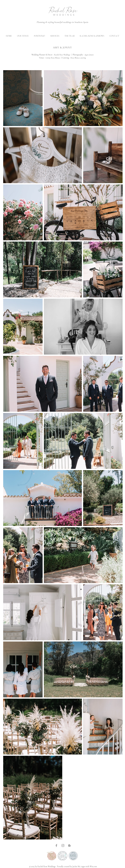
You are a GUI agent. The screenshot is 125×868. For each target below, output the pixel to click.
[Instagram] (63, 846)
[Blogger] (69, 846)
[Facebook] (56, 846)
